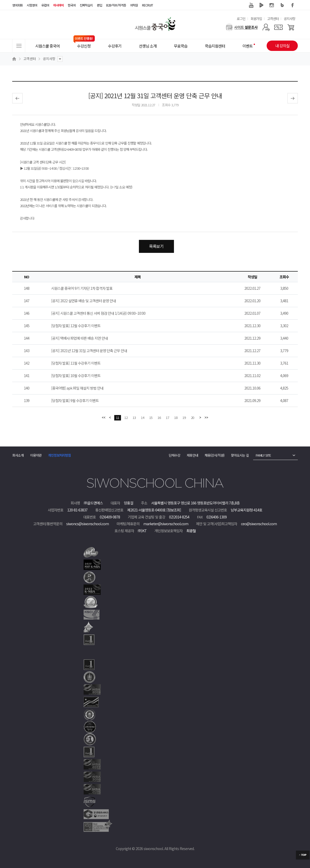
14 (143, 417)
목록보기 (156, 246)
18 (176, 417)
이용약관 (36, 455)
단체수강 (174, 455)
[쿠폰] (278, 27)
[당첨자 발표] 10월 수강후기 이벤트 (76, 376)
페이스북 (293, 5)
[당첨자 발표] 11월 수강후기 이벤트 (76, 363)
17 (167, 417)
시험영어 (32, 5)
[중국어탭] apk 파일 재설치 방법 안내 (77, 388)
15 (151, 417)
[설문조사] (242, 27)
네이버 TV (261, 5)
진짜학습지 (86, 5)
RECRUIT (147, 5)
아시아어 (58, 5)
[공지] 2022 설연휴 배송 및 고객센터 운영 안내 (83, 301)
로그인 (241, 19)
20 (192, 417)
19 (184, 417)
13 (134, 417)
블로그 (282, 5)
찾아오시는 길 (240, 455)
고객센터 (273, 19)
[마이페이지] (266, 27)
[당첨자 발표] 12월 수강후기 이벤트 (76, 326)
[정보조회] (174, 510)
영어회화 (17, 5)
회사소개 (18, 455)
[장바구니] (291, 27)
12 (126, 417)
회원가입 (256, 19)
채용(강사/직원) (214, 455)
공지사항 (289, 19)
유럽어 (45, 5)
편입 (99, 5)
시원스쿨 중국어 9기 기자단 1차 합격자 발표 (82, 288)
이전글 (17, 98)
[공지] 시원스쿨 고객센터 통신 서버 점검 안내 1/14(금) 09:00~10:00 (98, 313)
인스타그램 (272, 5)
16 (159, 417)
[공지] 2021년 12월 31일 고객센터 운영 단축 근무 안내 (89, 351)
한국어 (72, 5)
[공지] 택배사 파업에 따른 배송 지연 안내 (79, 338)
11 (118, 417)
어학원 (134, 5)
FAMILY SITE (263, 455)
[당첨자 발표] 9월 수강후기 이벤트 (75, 400)
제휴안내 (192, 455)
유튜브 (251, 5)
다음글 (293, 98)
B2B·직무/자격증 (116, 5)
